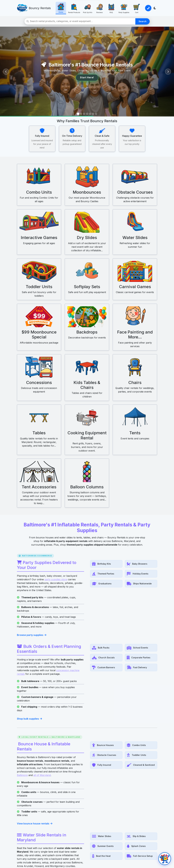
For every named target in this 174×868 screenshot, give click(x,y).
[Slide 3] (84, 114)
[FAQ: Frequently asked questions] (109, 8)
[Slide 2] (81, 114)
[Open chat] (165, 859)
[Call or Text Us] (148, 8)
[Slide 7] (96, 114)
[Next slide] (168, 72)
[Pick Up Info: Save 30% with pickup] (86, 8)
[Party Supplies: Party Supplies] (121, 8)
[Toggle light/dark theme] (155, 8)
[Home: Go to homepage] (60, 8)
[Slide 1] (78, 114)
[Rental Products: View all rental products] (73, 8)
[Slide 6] (93, 114)
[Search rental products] (83, 21)
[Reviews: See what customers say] (97, 8)
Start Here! (87, 77)
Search (143, 21)
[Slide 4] (87, 114)
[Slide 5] (90, 114)
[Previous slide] (6, 72)
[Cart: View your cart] (134, 8)
